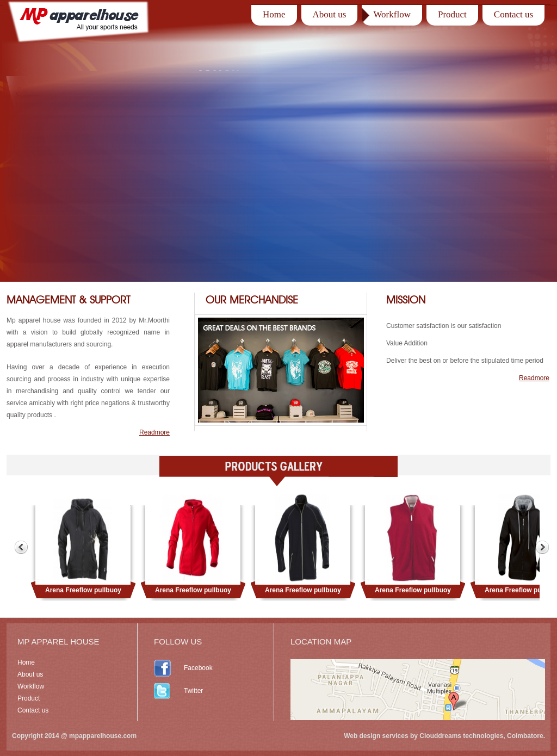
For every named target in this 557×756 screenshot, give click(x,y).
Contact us (513, 14)
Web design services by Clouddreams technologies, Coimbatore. (444, 736)
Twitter (193, 691)
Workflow (392, 14)
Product (452, 14)
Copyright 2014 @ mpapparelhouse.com (74, 736)
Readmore (154, 432)
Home (274, 14)
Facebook (198, 668)
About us (330, 14)
